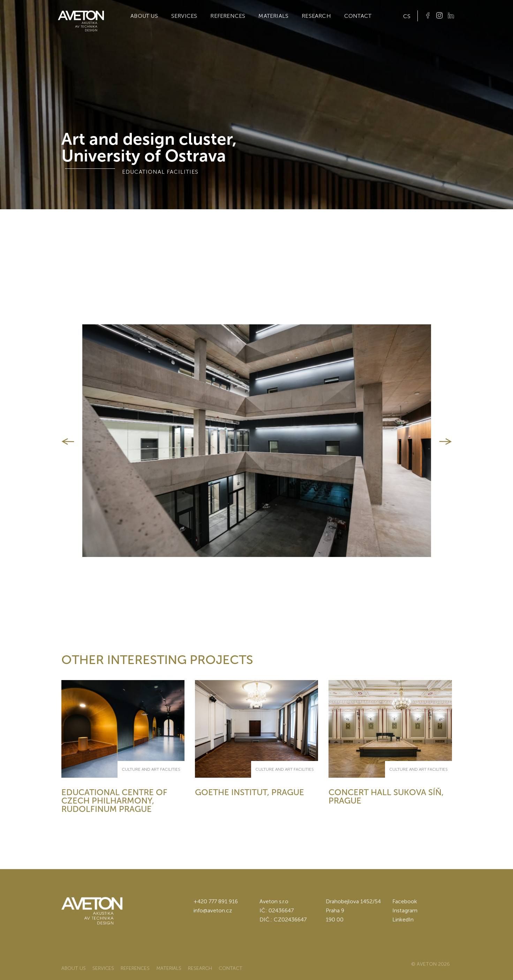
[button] (68, 442)
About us (144, 16)
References (228, 16)
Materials (273, 16)
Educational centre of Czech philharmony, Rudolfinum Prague (114, 801)
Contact (358, 16)
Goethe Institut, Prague (250, 792)
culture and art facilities (151, 769)
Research (316, 16)
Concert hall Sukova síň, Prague (386, 796)
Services (184, 16)
